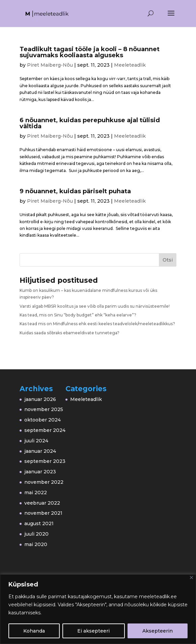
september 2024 (45, 430)
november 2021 (43, 513)
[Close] (191, 578)
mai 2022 (36, 493)
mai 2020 (36, 544)
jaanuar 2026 (40, 399)
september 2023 (45, 461)
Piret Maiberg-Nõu (50, 65)
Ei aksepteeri (93, 631)
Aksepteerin (158, 631)
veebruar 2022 (42, 503)
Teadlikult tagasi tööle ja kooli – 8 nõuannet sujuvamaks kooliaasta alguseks (90, 52)
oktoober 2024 (43, 420)
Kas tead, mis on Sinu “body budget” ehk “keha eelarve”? (78, 315)
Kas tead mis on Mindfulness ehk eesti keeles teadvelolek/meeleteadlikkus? (97, 324)
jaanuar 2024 (40, 451)
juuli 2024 (36, 441)
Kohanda (34, 631)
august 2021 (39, 523)
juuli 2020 (36, 534)
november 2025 (44, 409)
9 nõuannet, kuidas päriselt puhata (75, 191)
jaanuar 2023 (40, 472)
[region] (98, 609)
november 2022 (44, 482)
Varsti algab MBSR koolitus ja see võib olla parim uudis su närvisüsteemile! (95, 306)
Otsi (168, 260)
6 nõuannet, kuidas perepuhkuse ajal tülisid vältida (90, 123)
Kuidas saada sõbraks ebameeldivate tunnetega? (69, 333)
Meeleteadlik (130, 65)
